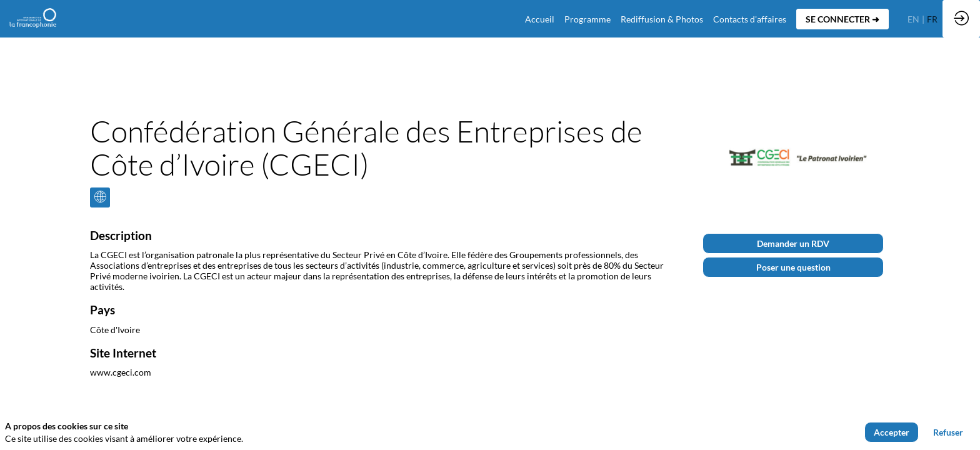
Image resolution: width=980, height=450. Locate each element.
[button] (842, 19)
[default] (540, 19)
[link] (587, 19)
